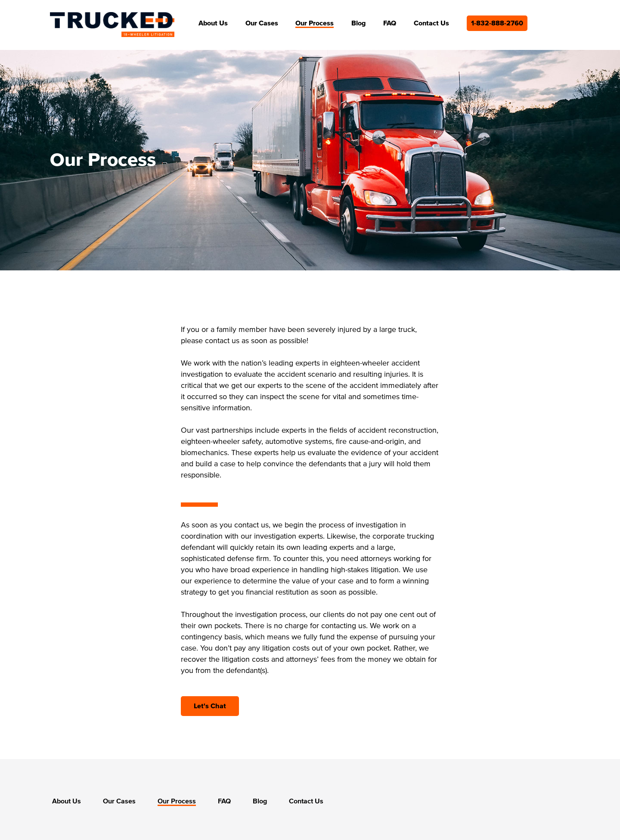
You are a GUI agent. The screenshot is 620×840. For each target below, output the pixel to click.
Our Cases (262, 23)
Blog (358, 23)
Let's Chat (210, 706)
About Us (213, 23)
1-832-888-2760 (497, 23)
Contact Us (431, 23)
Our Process (315, 23)
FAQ (390, 23)
